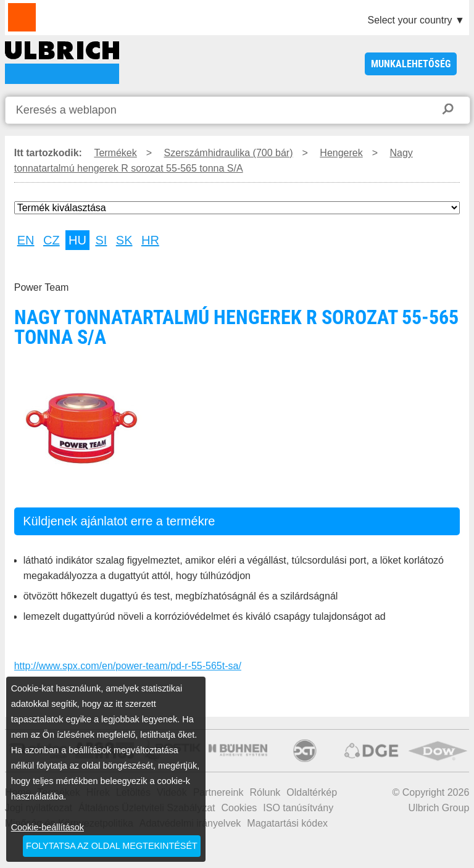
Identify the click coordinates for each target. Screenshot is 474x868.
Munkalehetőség (411, 64)
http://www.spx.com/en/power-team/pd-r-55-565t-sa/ (128, 666)
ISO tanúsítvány (298, 808)
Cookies (239, 808)
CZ (52, 240)
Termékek (115, 153)
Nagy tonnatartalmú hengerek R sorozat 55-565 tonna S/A (62, 63)
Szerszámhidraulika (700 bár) (229, 153)
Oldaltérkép (312, 792)
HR (150, 240)
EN (26, 240)
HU (77, 240)
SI (101, 240)
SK (124, 240)
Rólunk (265, 792)
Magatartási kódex (287, 823)
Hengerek (341, 153)
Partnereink (218, 792)
